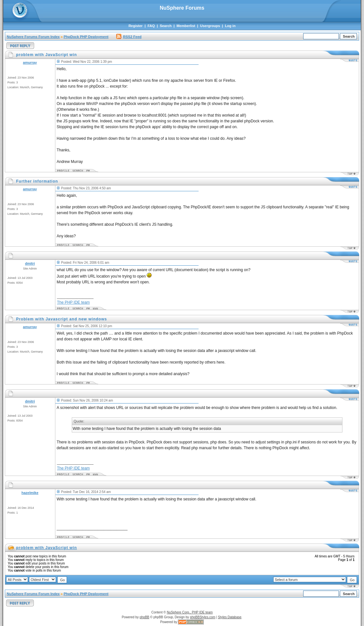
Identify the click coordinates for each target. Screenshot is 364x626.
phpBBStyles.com (203, 617)
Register (135, 26)
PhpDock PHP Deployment (86, 37)
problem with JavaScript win (47, 548)
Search (166, 26)
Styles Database (230, 617)
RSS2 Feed (129, 37)
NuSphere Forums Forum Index (33, 37)
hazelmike (30, 493)
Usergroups (210, 26)
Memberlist (186, 26)
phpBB (145, 617)
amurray (30, 62)
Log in (230, 26)
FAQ (151, 26)
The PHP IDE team (73, 302)
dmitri (30, 263)
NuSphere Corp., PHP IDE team (190, 612)
